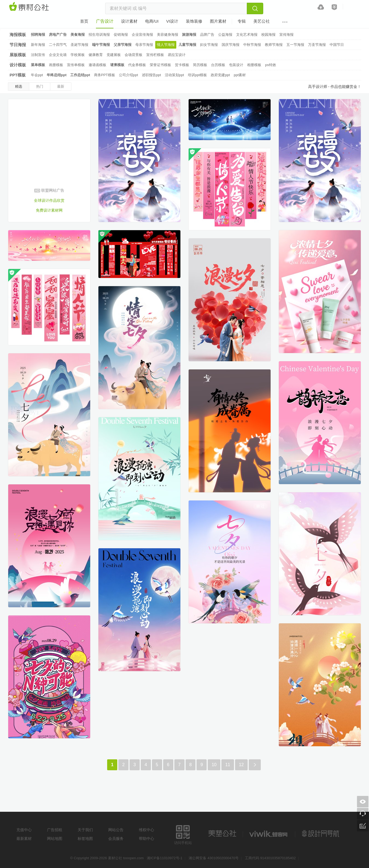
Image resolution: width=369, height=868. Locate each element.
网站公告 (116, 830)
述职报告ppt (151, 75)
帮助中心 (147, 839)
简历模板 (200, 65)
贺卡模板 (182, 65)
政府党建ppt (220, 75)
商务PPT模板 (105, 75)
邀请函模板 (97, 65)
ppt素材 (240, 75)
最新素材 (24, 839)
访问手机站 (183, 834)
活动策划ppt (174, 75)
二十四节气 (58, 45)
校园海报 (268, 35)
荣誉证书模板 (160, 65)
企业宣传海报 (142, 35)
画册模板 (56, 65)
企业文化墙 (58, 55)
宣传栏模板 (155, 55)
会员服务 (116, 839)
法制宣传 (38, 55)
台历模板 (218, 65)
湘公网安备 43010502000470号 (214, 858)
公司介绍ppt (128, 75)
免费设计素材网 (49, 210)
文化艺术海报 (247, 35)
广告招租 (55, 830)
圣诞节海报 (79, 45)
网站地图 (55, 839)
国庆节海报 (231, 45)
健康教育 (96, 55)
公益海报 (225, 35)
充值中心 (24, 830)
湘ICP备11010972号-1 (165, 858)
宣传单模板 (76, 65)
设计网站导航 (321, 834)
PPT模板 (18, 75)
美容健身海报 (168, 35)
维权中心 (147, 830)
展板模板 (18, 55)
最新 (61, 86)
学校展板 (78, 55)
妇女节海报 (209, 45)
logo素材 (269, 834)
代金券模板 (137, 65)
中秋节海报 (252, 45)
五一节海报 (295, 45)
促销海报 (121, 35)
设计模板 (18, 65)
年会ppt (37, 75)
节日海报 (18, 45)
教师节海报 (274, 45)
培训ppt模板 (197, 75)
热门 (40, 86)
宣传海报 (286, 35)
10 (214, 765)
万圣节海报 (317, 45)
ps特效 (271, 65)
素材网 (30, 7)
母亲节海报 (144, 45)
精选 (19, 86)
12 (241, 765)
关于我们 (85, 830)
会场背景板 (134, 55)
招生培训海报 (99, 35)
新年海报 (38, 45)
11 (228, 765)
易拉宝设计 (177, 55)
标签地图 (85, 839)
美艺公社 (222, 834)
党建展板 (114, 55)
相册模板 (254, 65)
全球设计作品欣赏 (49, 200)
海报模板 (18, 35)
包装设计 (236, 65)
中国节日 (337, 45)
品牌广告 (207, 35)
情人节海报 (166, 45)
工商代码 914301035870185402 (270, 858)
